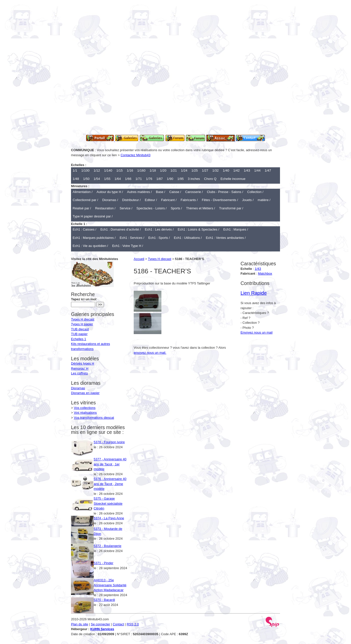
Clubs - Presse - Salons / (225, 192)
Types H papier (82, 324)
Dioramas (78, 388)
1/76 (149, 179)
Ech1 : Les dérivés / (159, 229)
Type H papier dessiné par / (93, 216)
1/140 (108, 170)
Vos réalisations (85, 413)
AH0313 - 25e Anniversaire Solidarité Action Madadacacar (110, 585)
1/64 (118, 179)
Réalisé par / (82, 208)
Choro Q (210, 179)
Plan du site (80, 624)
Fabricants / (189, 200)
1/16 (130, 170)
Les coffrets (79, 373)
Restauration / (105, 208)
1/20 (163, 170)
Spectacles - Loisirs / (152, 208)
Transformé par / (231, 208)
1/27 (205, 170)
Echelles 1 (79, 339)
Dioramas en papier (85, 393)
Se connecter (101, 624)
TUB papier (79, 334)
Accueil (139, 259)
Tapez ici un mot (84, 297)
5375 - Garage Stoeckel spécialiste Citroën (108, 503)
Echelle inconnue (233, 179)
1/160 (141, 170)
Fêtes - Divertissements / (220, 200)
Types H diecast (160, 259)
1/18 (153, 170)
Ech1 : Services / (132, 238)
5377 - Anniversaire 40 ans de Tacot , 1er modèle (110, 464)
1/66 (128, 179)
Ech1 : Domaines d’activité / (121, 229)
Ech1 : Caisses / (85, 229)
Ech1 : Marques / (236, 229)
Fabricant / (169, 200)
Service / (126, 208)
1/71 (139, 179)
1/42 (236, 170)
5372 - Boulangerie (108, 546)
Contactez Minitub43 (136, 155)
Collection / (255, 192)
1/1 (75, 170)
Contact (118, 624)
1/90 (170, 179)
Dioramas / (110, 200)
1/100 (85, 170)
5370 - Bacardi (104, 600)
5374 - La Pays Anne (109, 518)
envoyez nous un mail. (150, 353)
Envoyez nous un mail (256, 332)
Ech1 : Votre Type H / (128, 246)
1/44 (257, 170)
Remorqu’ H (80, 368)
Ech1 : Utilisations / (188, 238)
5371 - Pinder (103, 563)
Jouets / (248, 200)
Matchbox (265, 273)
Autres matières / (139, 192)
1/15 (119, 170)
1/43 (247, 170)
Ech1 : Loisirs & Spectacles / (199, 229)
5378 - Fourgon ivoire (109, 442)
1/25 (195, 170)
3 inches (194, 179)
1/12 (97, 170)
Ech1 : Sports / (159, 238)
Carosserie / (194, 192)
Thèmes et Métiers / (201, 208)
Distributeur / (131, 200)
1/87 (160, 179)
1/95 (180, 179)
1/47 (268, 170)
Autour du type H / (110, 192)
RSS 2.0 (133, 624)
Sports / (176, 208)
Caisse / (175, 192)
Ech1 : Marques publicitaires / (94, 238)
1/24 (184, 170)
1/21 (174, 170)
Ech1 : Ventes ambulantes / (226, 238)
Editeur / (151, 200)
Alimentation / (83, 192)
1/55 (107, 179)
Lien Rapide (254, 293)
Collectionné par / (85, 200)
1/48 (76, 179)
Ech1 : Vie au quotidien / (91, 246)
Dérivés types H (83, 363)
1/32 (215, 170)
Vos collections (85, 408)
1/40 (226, 170)
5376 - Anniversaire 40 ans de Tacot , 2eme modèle (110, 484)
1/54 (97, 179)
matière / (264, 200)
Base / (161, 192)
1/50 (86, 179)
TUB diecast (80, 329)
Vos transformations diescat (94, 418)
